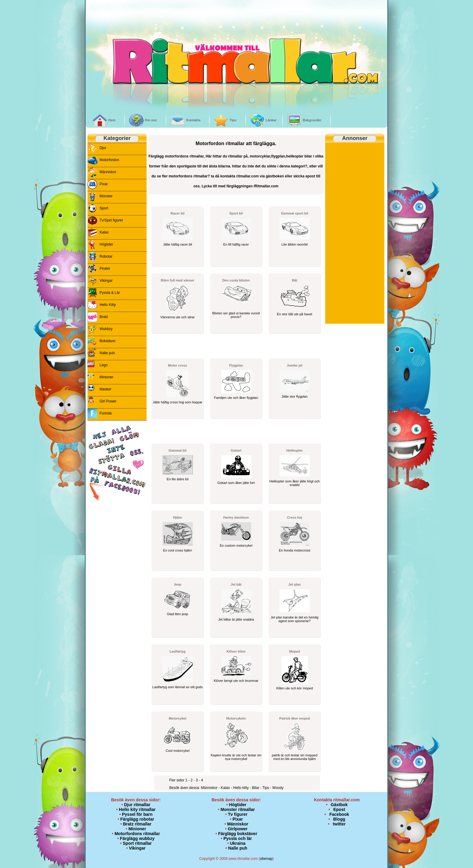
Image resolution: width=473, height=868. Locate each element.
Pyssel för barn (137, 814)
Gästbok (339, 805)
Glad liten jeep (177, 614)
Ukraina (238, 843)
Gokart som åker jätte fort (236, 483)
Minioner (106, 377)
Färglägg (156, 156)
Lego (104, 365)
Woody (278, 788)
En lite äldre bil (177, 479)
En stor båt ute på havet (295, 314)
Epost (339, 809)
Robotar (106, 256)
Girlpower (238, 829)
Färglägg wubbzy (137, 838)
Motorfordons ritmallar (137, 834)
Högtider (106, 244)
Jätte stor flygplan (294, 396)
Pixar (104, 184)
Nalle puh (107, 353)
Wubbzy (106, 329)
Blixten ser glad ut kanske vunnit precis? (236, 315)
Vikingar (106, 281)
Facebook (339, 814)
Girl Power (108, 401)
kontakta (228, 176)
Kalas (104, 232)
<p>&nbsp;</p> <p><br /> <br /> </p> (117, 545)
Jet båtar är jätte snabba (236, 619)
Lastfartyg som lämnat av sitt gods (178, 687)
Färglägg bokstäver (238, 834)
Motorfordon (109, 160)
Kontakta (193, 120)
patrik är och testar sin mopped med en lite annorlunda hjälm (295, 757)
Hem (112, 120)
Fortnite (106, 413)
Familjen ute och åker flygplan (236, 398)
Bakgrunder (312, 120)
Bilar (256, 788)
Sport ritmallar (137, 843)
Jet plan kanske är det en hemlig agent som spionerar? (294, 619)
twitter (339, 824)
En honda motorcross (295, 550)
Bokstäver (108, 341)
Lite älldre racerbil (295, 244)
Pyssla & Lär (110, 293)
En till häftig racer (236, 244)
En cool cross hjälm (178, 550)
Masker (105, 389)
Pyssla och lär (238, 838)
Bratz (104, 317)
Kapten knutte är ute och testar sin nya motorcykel (236, 757)
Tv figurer (238, 814)
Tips (233, 120)
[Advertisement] (219, 346)
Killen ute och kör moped (295, 688)
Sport (104, 208)
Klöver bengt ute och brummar (236, 681)
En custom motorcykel (236, 545)
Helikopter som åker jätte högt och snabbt (295, 483)
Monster (106, 196)
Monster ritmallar (238, 809)
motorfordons (177, 156)
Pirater (105, 269)
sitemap (266, 859)
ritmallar (197, 156)
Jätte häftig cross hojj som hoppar (177, 402)
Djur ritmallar (137, 805)
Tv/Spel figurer (111, 220)
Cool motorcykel (178, 751)
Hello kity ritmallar (137, 809)
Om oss (151, 120)
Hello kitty (241, 788)
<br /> (140, 26)
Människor (108, 172)
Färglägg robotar (137, 819)
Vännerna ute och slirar (178, 317)
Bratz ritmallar (137, 824)
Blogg (339, 819)
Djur (103, 148)
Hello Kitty (108, 305)
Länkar (271, 120)
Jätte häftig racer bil (178, 244)
